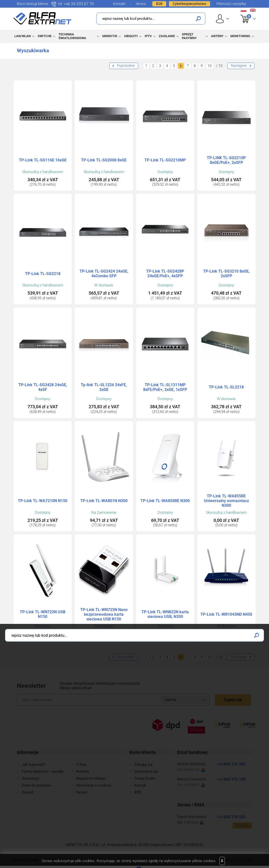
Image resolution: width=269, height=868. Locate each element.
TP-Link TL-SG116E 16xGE (43, 160)
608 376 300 (231, 764)
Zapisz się (233, 700)
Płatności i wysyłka (231, 4)
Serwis (141, 4)
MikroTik (110, 36)
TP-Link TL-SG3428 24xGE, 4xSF (43, 387)
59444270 (194, 770)
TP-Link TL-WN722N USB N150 (43, 614)
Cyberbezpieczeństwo (189, 4)
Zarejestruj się (146, 771)
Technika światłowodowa (72, 36)
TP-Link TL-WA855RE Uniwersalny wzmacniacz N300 (226, 501)
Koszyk (245, 13)
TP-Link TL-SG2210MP (165, 160)
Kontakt (119, 4)
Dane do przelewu (36, 785)
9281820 (194, 823)
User (223, 19)
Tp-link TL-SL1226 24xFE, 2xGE (104, 387)
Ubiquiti (131, 36)
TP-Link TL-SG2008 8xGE (104, 160)
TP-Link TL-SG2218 (43, 274)
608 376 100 (231, 779)
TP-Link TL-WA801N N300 (104, 501)
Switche (45, 36)
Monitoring (240, 36)
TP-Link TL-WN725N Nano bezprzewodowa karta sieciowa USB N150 (104, 614)
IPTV (148, 36)
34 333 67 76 (79, 4)
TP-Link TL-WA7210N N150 (43, 501)
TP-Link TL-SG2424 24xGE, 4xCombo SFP (104, 274)
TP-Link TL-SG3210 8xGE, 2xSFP (226, 274)
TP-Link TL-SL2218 (226, 387)
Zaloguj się (143, 765)
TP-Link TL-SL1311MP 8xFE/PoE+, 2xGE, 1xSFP (165, 387)
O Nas (81, 765)
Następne (239, 66)
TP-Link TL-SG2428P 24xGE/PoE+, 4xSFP (165, 274)
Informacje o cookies (94, 785)
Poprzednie (126, 66)
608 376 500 (231, 817)
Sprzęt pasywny (189, 36)
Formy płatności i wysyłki (43, 771)
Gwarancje (30, 778)
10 (210, 66)
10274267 (194, 785)
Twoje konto (145, 778)
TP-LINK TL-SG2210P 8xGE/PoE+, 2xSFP (226, 160)
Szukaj (198, 19)
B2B (159, 4)
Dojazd (27, 792)
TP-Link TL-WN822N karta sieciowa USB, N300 (165, 614)
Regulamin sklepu (91, 778)
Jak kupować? (34, 765)
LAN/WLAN (23, 36)
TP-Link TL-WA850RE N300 (165, 501)
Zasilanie (167, 36)
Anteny (217, 36)
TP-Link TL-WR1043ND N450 (226, 614)
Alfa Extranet (43, 18)
